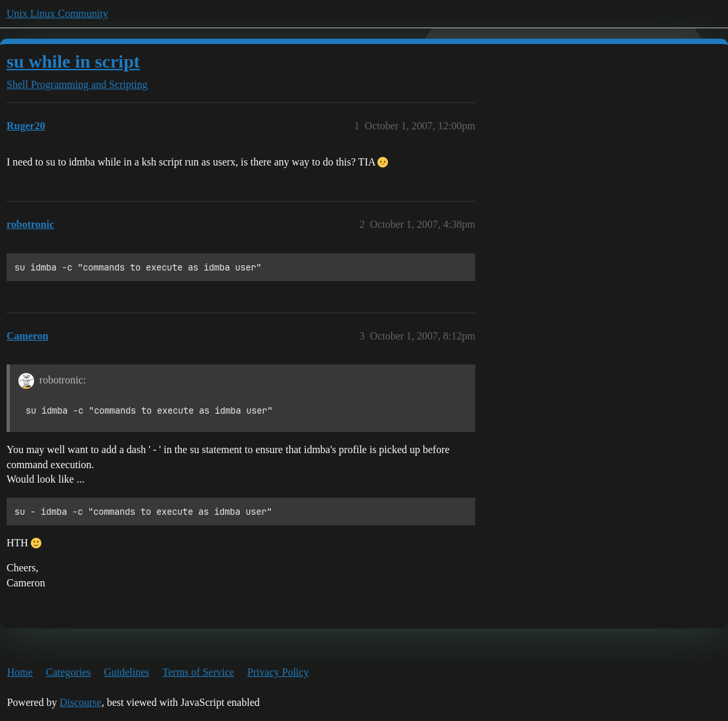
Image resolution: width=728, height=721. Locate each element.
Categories (68, 672)
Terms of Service (199, 672)
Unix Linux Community (57, 13)
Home (20, 672)
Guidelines (126, 672)
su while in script (73, 61)
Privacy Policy (278, 672)
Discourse (81, 702)
